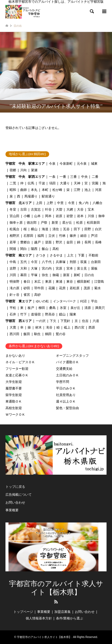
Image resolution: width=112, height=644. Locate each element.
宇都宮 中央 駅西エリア (25, 177)
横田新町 (84, 282)
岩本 (80, 216)
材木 (39, 327)
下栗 (81, 255)
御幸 (102, 216)
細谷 (84, 236)
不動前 (93, 255)
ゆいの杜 (42, 301)
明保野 (14, 282)
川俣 (91, 216)
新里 (55, 223)
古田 (23, 209)
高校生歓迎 (14, 408)
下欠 (53, 321)
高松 (56, 249)
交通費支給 (64, 369)
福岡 (41, 236)
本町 (45, 190)
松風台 (14, 229)
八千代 (47, 262)
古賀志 (36, 209)
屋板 (94, 268)
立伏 (52, 236)
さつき (41, 255)
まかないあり (15, 356)
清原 (88, 308)
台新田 (96, 262)
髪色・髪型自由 (67, 408)
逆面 (48, 242)
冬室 (13, 209)
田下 (77, 229)
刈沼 (83, 301)
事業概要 (12, 510)
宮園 (95, 183)
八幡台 (98, 203)
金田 (70, 242)
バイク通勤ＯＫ (67, 362)
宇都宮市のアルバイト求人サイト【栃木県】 (56, 588)
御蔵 (56, 275)
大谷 (80, 209)
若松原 (75, 288)
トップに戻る (15, 487)
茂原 (87, 288)
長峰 (98, 242)
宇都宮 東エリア (19, 301)
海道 (45, 229)
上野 (50, 203)
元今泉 (82, 164)
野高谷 (50, 314)
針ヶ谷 (14, 295)
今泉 (52, 164)
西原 (92, 327)
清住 (56, 229)
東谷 (70, 282)
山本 (37, 216)
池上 (88, 190)
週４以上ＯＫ (66, 401)
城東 (94, 164)
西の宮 (79, 327)
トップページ (23, 612)
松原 (79, 223)
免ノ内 (84, 203)
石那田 (28, 236)
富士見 (82, 268)
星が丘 (67, 223)
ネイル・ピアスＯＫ (20, 362)
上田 (39, 203)
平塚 (34, 275)
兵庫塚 (61, 262)
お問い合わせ (15, 503)
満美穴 (100, 308)
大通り (65, 183)
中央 (84, 177)
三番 (73, 177)
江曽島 (99, 282)
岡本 (48, 216)
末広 (37, 282)
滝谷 (49, 327)
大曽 (59, 209)
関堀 (13, 249)
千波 (42, 183)
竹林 (62, 236)
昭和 (13, 190)
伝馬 (31, 183)
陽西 (34, 249)
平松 (13, 308)
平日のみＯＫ (66, 388)
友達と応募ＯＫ (17, 375)
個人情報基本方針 (39, 618)
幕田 (23, 275)
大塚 (34, 268)
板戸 (31, 308)
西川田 (14, 334)
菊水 (98, 288)
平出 (94, 301)
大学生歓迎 (14, 382)
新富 (66, 275)
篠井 (73, 236)
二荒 (13, 183)
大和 (23, 268)
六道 (96, 321)
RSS (56, 602)
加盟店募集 (63, 612)
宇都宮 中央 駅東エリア (25, 164)
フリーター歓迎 (17, 369)
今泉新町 (66, 164)
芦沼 (94, 236)
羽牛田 (39, 288)
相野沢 (14, 236)
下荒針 (65, 321)
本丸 (34, 190)
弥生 (45, 275)
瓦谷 (66, 229)
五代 (23, 262)
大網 (70, 209)
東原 (48, 282)
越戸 (37, 242)
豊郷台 (25, 242)
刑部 (73, 262)
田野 (88, 229)
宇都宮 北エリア (19, 203)
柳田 (42, 308)
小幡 (27, 216)
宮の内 (47, 268)
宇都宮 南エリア (19, 255)
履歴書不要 (14, 388)
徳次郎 (32, 223)
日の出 (89, 275)
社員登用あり (66, 395)
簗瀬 (34, 170)
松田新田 (93, 223)
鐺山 (62, 314)
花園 (52, 288)
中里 (60, 203)
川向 (23, 170)
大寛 (13, 327)
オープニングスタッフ (72, 356)
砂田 (27, 288)
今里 (71, 203)
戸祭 (44, 223)
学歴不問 (63, 382)
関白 (23, 249)
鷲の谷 (61, 334)
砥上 (67, 327)
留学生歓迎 (14, 395)
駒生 (37, 334)
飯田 (27, 334)
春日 (27, 282)
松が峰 (57, 190)
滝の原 (14, 288)
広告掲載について (19, 495)
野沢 (59, 242)
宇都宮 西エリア (19, 321)
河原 (98, 190)
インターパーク (64, 301)
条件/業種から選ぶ (70, 618)
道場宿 (36, 314)
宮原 (59, 268)
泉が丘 (75, 308)
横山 (34, 229)
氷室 (63, 308)
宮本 (70, 268)
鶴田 (48, 334)
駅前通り (48, 196)
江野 (77, 190)
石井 (13, 314)
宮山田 (14, 216)
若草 (13, 242)
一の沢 (41, 321)
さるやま (56, 255)
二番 (95, 177)
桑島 (52, 308)
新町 (77, 275)
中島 (13, 262)
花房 (62, 288)
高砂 (37, 295)
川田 (13, 275)
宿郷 (13, 170)
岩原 (59, 216)
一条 (52, 177)
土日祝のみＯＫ (67, 375)
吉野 (13, 268)
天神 (77, 183)
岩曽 (70, 216)
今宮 (34, 262)
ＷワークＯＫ (15, 415)
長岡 (88, 242)
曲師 (23, 190)
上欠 (70, 255)
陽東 (73, 314)
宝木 (91, 209)
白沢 (98, 229)
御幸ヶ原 (16, 223)
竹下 (23, 314)
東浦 (59, 282)
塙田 (52, 183)
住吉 (85, 321)
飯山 (45, 249)
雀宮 (27, 295)
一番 (63, 177)
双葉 (84, 262)
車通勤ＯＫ (14, 401)
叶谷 (48, 209)
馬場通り (31, 196)
